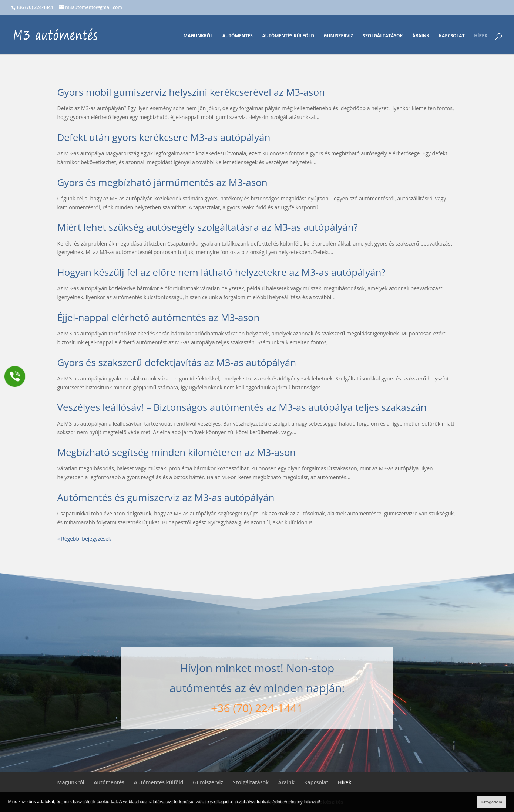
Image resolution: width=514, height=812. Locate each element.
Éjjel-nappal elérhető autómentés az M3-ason (159, 317)
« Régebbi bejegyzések (84, 539)
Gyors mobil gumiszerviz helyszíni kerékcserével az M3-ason (191, 92)
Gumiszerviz (339, 36)
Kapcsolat (452, 36)
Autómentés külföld (288, 36)
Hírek (481, 36)
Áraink (421, 36)
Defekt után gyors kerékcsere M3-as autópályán (164, 137)
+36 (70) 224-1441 (257, 708)
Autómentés (238, 36)
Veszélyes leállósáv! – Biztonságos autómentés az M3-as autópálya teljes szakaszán (242, 407)
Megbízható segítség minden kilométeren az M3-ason (177, 452)
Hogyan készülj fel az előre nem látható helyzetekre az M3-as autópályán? (221, 272)
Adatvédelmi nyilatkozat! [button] (296, 802)
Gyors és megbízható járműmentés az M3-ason (162, 182)
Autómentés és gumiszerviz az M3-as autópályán (166, 497)
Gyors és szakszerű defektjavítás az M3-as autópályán (177, 362)
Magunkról (198, 36)
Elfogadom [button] (492, 802)
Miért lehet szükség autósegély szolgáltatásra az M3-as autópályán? (208, 227)
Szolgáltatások (383, 36)
